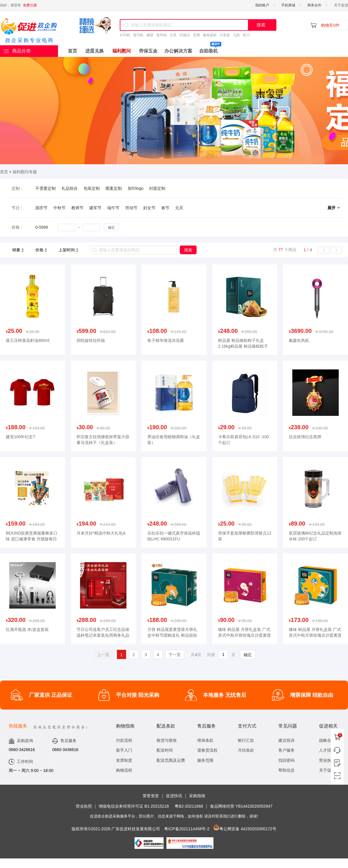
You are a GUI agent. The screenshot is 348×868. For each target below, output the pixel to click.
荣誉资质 (151, 796)
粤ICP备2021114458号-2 (187, 829)
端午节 (113, 208)
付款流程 (124, 740)
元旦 (179, 208)
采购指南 (197, 796)
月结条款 (246, 750)
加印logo (135, 188)
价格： (18, 227)
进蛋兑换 (95, 51)
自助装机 (210, 49)
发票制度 (124, 760)
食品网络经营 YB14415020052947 (241, 806)
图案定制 (114, 188)
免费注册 (30, 5)
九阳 (236, 35)
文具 (173, 35)
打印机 (125, 35)
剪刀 (246, 35)
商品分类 (17, 51)
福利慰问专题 (25, 172)
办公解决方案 (178, 51)
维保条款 (205, 740)
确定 (111, 228)
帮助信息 (287, 770)
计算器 (225, 35)
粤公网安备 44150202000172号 (248, 829)
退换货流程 (207, 750)
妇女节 (149, 208)
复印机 (138, 35)
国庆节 (41, 208)
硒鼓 (150, 35)
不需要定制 (46, 188)
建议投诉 (287, 740)
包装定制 (92, 188)
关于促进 (341, 5)
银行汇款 (246, 740)
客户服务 (287, 750)
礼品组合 (70, 188)
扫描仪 (185, 35)
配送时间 (165, 750)
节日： (18, 208)
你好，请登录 (10, 5)
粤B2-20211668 (189, 806)
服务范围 (205, 760)
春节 (165, 208)
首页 (72, 51)
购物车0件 (330, 25)
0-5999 (42, 227)
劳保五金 (148, 51)
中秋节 (59, 208)
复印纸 (162, 35)
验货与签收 (167, 740)
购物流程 (124, 770)
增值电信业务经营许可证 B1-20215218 (134, 806)
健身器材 (210, 35)
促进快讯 (174, 796)
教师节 (77, 208)
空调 (196, 35)
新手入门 (124, 750)
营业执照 (84, 806)
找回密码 (287, 760)
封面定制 (157, 188)
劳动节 (131, 208)
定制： (18, 188)
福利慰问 (122, 51)
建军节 (95, 208)
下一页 (175, 655)
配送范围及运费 (171, 760)
